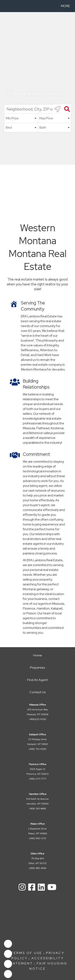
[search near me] (57, 109)
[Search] (66, 109)
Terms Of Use (26, 953)
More (65, 6)
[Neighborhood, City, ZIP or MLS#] (37, 109)
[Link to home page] (7, 6)
